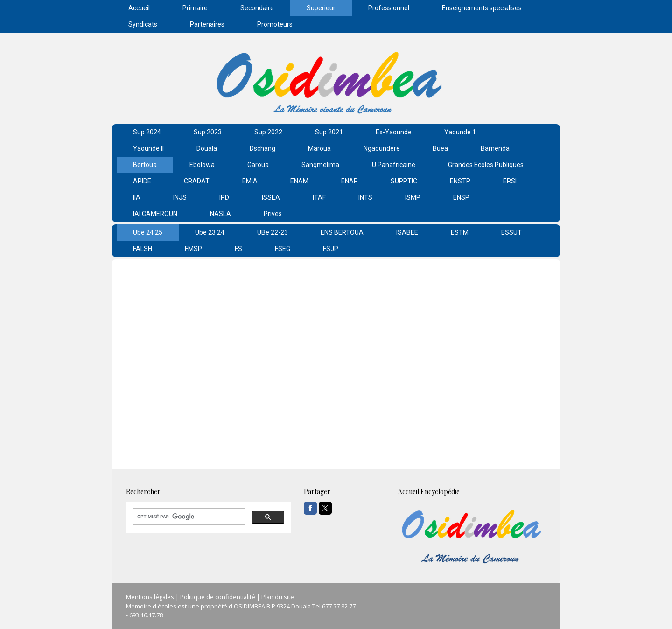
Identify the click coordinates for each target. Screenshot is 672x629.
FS (238, 249)
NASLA (220, 214)
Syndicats (143, 24)
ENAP (350, 181)
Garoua (258, 165)
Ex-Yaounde (394, 132)
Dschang (262, 148)
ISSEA (271, 197)
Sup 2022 (268, 132)
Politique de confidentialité (218, 597)
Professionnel (389, 8)
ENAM (299, 181)
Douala (207, 148)
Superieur (321, 8)
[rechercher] (188, 517)
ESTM (460, 232)
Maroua (319, 148)
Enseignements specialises (482, 8)
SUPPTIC (404, 181)
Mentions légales (150, 597)
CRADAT (197, 181)
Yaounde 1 (460, 132)
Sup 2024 (147, 132)
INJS (180, 197)
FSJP (331, 249)
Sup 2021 (329, 132)
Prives (273, 214)
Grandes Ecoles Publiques (486, 165)
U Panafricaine (394, 165)
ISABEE (407, 232)
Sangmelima (320, 165)
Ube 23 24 (210, 232)
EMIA (250, 181)
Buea (440, 148)
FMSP (193, 249)
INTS (365, 197)
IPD (224, 197)
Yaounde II (148, 148)
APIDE (142, 181)
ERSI (510, 181)
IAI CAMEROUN (155, 214)
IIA (137, 197)
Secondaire (257, 8)
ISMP (413, 197)
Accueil (139, 8)
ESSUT (511, 232)
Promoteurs (275, 24)
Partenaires (207, 24)
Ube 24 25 (148, 232)
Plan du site (278, 597)
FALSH (143, 249)
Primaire (195, 8)
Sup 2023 (208, 132)
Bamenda (495, 148)
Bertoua (145, 165)
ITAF (319, 197)
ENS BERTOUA (342, 232)
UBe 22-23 (273, 232)
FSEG (283, 249)
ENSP (461, 197)
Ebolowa (202, 165)
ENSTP (460, 181)
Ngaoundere (382, 148)
